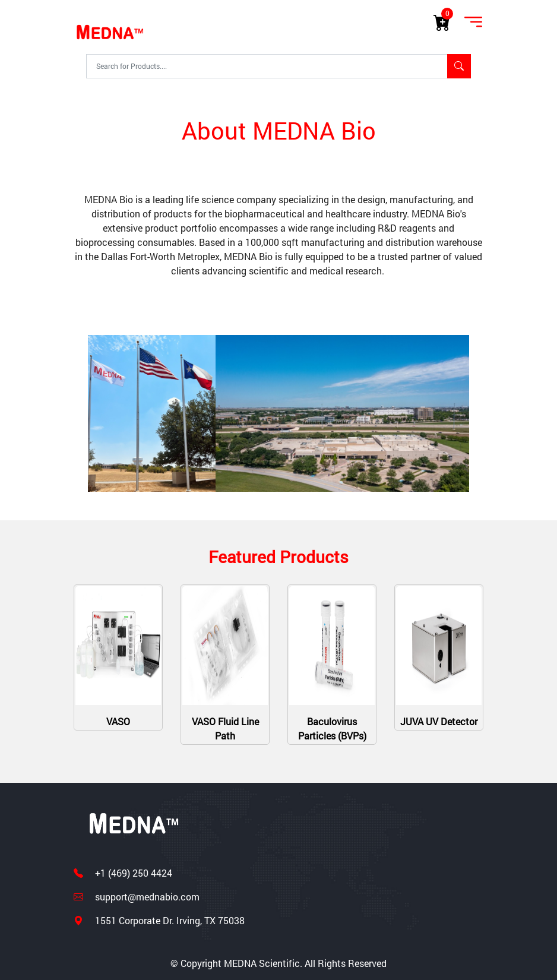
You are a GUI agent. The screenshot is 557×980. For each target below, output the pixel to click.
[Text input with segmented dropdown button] (267, 66)
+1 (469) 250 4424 (132, 873)
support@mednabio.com (146, 897)
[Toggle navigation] (473, 23)
